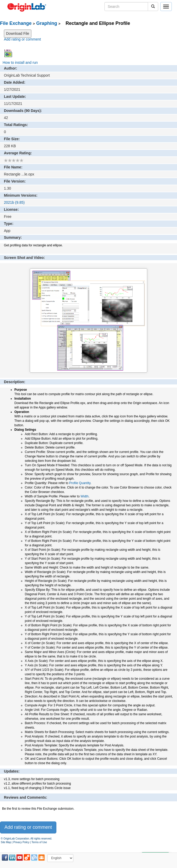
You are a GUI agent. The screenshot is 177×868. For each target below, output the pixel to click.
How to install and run (20, 63)
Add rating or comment (22, 39)
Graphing (47, 23)
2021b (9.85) (14, 202)
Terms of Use (39, 842)
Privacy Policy (21, 842)
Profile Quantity (80, 483)
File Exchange (16, 23)
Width (84, 496)
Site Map (6, 842)
